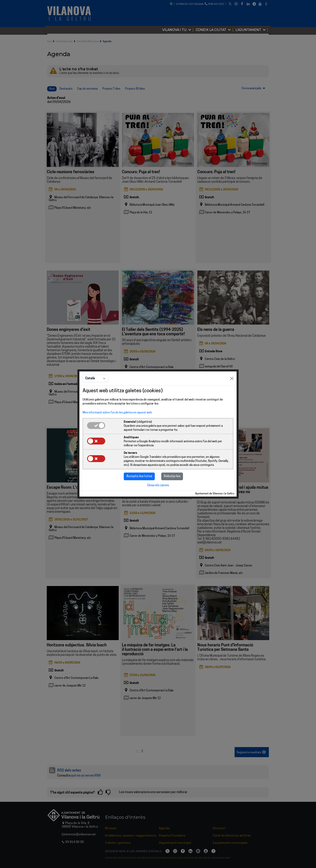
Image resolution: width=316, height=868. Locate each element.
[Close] (232, 378)
